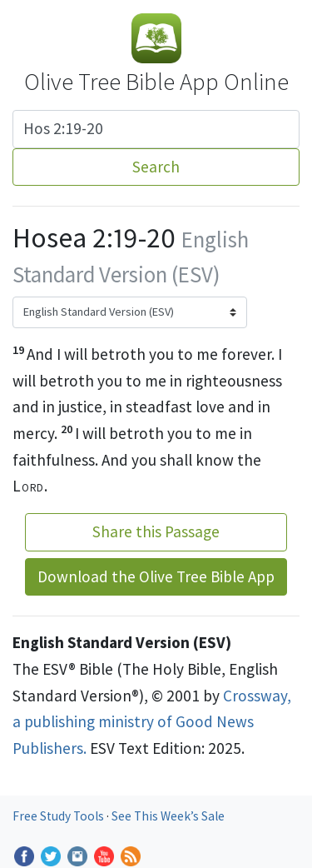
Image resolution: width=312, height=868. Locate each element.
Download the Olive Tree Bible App (156, 576)
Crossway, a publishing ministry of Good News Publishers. (152, 722)
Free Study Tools (59, 816)
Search (156, 167)
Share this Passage (156, 531)
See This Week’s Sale (168, 816)
